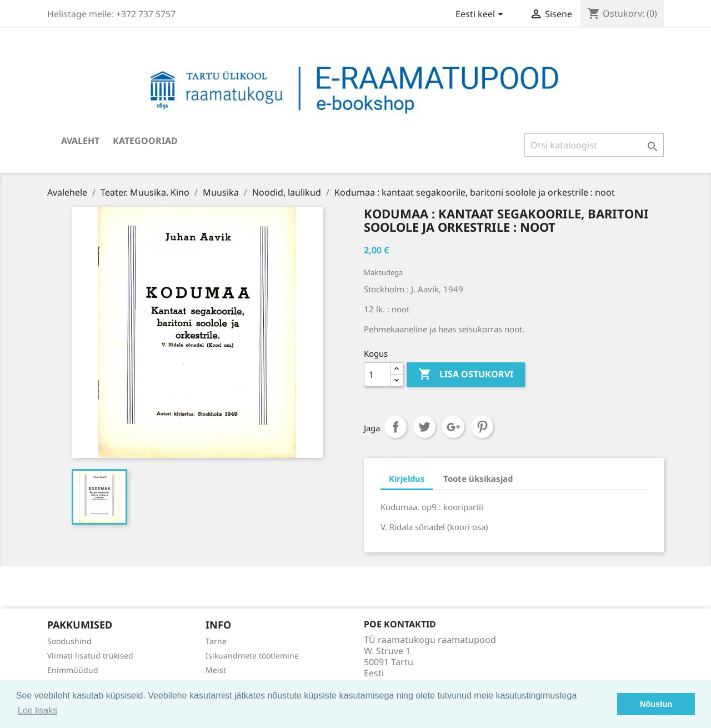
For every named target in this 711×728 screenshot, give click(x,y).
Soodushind (69, 641)
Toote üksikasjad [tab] (478, 478)
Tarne (216, 641)
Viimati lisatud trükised (90, 655)
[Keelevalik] (481, 15)
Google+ (453, 427)
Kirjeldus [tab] (407, 478)
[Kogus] (377, 375)
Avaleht (80, 141)
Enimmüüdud (73, 670)
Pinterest (482, 427)
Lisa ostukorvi (466, 375)
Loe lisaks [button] (37, 710)
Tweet (424, 427)
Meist (216, 670)
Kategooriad (145, 141)
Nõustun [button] (656, 704)
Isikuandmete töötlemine (252, 655)
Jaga (395, 427)
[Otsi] (594, 145)
